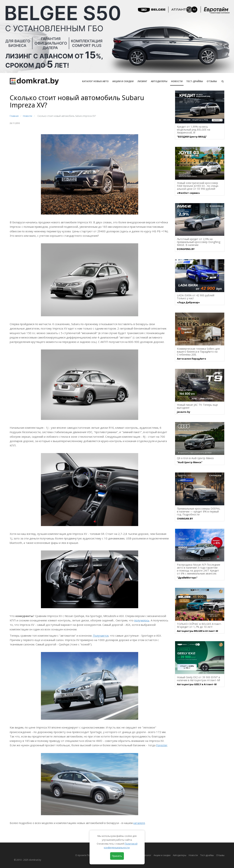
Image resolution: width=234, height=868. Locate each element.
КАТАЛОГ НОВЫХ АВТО (95, 81)
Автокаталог (145, 855)
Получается (101, 636)
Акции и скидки (162, 855)
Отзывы (212, 81)
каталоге (139, 823)
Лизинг (142, 81)
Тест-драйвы (195, 81)
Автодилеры (159, 81)
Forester (162, 745)
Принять (117, 856)
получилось (142, 620)
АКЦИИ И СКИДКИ (123, 81)
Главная (14, 116)
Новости (177, 81)
